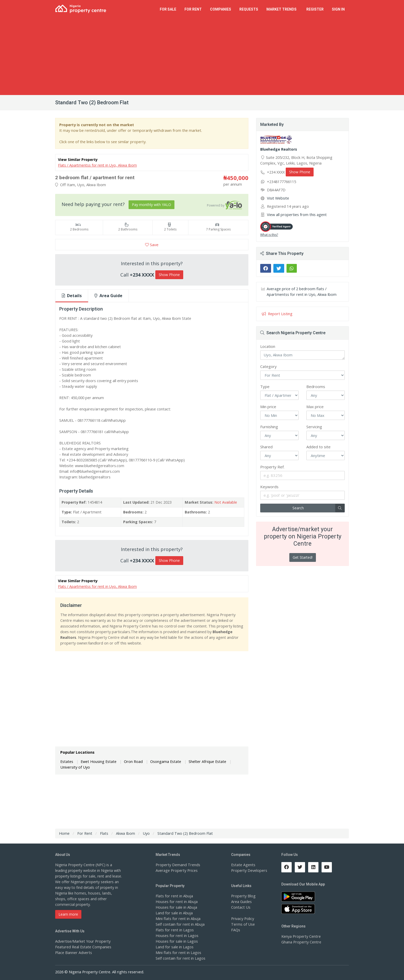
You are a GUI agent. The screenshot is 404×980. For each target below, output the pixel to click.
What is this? (269, 235)
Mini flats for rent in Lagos (178, 953)
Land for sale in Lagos (174, 947)
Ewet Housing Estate (97, 761)
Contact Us (240, 907)
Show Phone (169, 275)
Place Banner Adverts (73, 953)
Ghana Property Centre (301, 942)
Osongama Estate (162, 761)
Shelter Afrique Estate (203, 761)
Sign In (338, 9)
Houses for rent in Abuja (176, 902)
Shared (266, 447)
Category (268, 366)
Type (265, 386)
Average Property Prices (176, 870)
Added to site (318, 447)
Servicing (314, 427)
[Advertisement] (202, 56)
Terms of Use (243, 924)
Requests (249, 9)
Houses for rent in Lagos (176, 936)
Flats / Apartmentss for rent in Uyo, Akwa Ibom (97, 165)
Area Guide (108, 296)
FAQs (236, 930)
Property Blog (243, 896)
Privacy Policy (242, 919)
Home (64, 833)
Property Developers (248, 870)
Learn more (68, 914)
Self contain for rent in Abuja (179, 924)
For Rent (193, 9)
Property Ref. (272, 467)
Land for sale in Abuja (174, 913)
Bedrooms (316, 386)
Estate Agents (243, 865)
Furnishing (269, 427)
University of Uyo (75, 767)
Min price (268, 407)
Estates (66, 761)
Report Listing (276, 314)
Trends (282, 9)
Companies (221, 9)
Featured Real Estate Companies (82, 947)
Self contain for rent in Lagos (180, 958)
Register (315, 9)
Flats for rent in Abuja (174, 896)
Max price (315, 407)
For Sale (168, 9)
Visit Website (277, 198)
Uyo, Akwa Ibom (302, 355)
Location (268, 346)
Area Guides (241, 902)
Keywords (269, 487)
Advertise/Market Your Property (82, 941)
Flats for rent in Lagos (174, 930)
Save (152, 245)
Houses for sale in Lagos (176, 941)
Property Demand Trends (177, 865)
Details (72, 296)
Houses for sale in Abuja (176, 907)
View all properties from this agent (296, 215)
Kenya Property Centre (300, 936)
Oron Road (131, 761)
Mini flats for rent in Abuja (177, 919)
